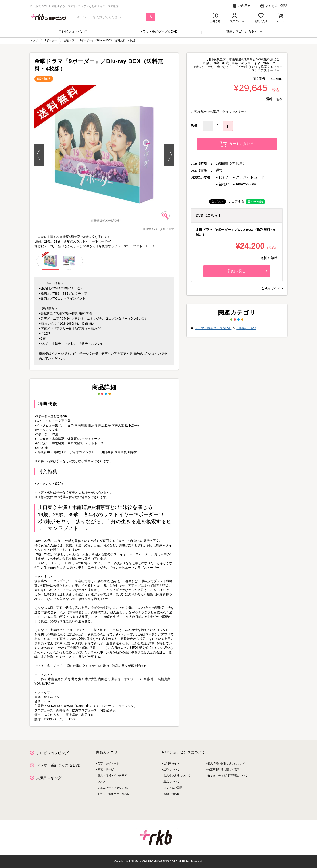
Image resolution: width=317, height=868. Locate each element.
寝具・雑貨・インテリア (112, 776)
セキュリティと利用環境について (227, 776)
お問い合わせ (171, 794)
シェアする (236, 201)
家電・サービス (107, 769)
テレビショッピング (73, 31)
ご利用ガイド (245, 6)
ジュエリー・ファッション (114, 788)
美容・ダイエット (108, 763)
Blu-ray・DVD (246, 328)
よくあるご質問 (274, 6)
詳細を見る (248, 271)
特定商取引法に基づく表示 (223, 769)
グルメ (102, 782)
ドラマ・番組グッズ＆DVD (158, 31)
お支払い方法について (177, 776)
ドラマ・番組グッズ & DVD (58, 765)
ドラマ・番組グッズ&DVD (213, 328)
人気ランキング (49, 778)
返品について (171, 782)
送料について (171, 769)
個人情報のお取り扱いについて (226, 763)
